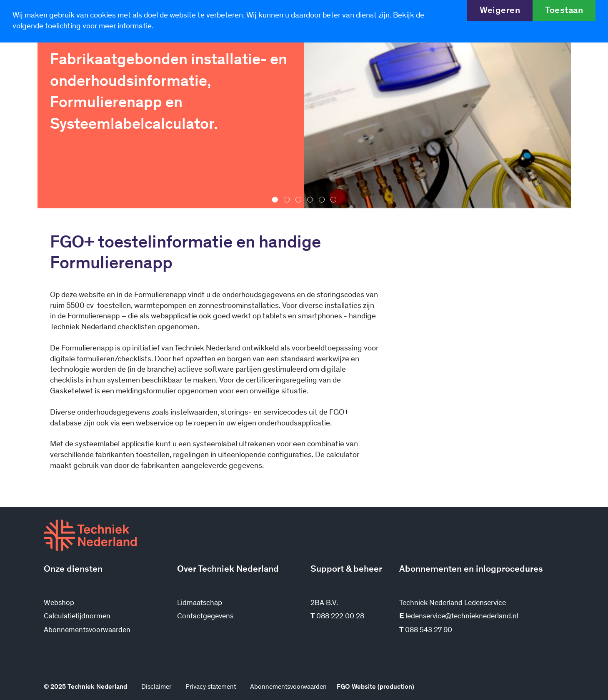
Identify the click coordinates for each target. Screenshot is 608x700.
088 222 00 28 (337, 617)
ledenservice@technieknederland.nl (459, 617)
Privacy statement (211, 687)
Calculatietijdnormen (77, 617)
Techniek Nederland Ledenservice (453, 603)
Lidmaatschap (200, 603)
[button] (275, 200)
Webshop (59, 603)
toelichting (63, 26)
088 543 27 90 (426, 630)
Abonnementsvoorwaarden (87, 630)
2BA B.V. (324, 603)
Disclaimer (156, 687)
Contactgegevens (205, 617)
